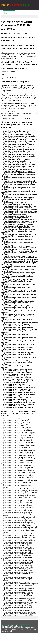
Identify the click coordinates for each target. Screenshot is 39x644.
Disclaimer (16, 624)
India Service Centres (9, 10)
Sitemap (9, 624)
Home (6, 13)
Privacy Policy (25, 624)
